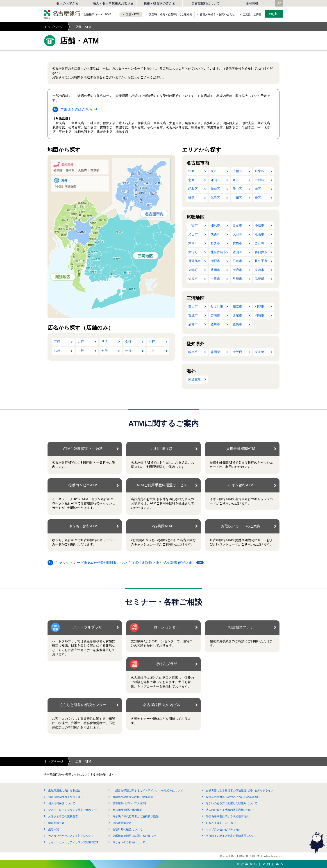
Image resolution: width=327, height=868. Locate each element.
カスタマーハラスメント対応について (71, 836)
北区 (191, 180)
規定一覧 (54, 829)
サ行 (104, 342)
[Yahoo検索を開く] (279, 4)
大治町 (193, 252)
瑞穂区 (215, 189)
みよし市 (217, 306)
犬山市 (193, 234)
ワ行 (152, 351)
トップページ (54, 27)
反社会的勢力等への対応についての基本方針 (233, 797)
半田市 (215, 279)
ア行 (57, 342)
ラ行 (128, 351)
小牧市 (259, 225)
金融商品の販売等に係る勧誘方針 (133, 797)
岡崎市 (259, 315)
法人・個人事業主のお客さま (113, 3)
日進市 (237, 261)
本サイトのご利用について (129, 842)
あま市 (215, 243)
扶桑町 (215, 234)
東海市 (259, 270)
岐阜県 (193, 352)
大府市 (237, 270)
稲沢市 (215, 225)
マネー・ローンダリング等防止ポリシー (73, 810)
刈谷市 (259, 306)
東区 (214, 171)
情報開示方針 (56, 823)
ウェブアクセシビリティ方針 (223, 829)
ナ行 (152, 342)
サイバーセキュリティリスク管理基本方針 (74, 842)
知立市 (237, 306)
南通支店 (195, 379)
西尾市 (237, 315)
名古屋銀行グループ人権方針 (130, 803)
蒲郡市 (193, 324)
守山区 (215, 180)
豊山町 (237, 252)
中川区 (237, 198)
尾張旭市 (195, 261)
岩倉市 (237, 225)
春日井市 (261, 252)
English (274, 14)
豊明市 (215, 270)
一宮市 (193, 225)
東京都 (259, 352)
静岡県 (215, 352)
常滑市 (237, 279)
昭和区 (193, 189)
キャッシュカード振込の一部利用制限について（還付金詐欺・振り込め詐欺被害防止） (127, 564)
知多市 (193, 279)
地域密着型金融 (122, 823)
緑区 (258, 198)
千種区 (237, 171)
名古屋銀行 (62, 14)
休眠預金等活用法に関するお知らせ (134, 836)
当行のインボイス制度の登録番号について (232, 836)
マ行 (81, 351)
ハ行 (57, 351)
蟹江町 (259, 243)
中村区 (259, 180)
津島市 (193, 243)
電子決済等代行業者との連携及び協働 (136, 816)
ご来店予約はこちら (76, 109)
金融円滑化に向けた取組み (64, 791)
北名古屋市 (218, 252)
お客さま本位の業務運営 (63, 816)
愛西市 (237, 243)
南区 (258, 189)
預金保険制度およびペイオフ (66, 797)
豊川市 (215, 324)
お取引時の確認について (127, 829)
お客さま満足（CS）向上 (221, 823)
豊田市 (193, 306)
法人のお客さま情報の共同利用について (230, 810)
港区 (191, 198)
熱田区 (215, 198)
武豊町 (259, 279)
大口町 (237, 234)
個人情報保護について (62, 803)
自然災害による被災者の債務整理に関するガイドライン (240, 791)
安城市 (193, 315)
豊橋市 (237, 324)
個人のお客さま (67, 3)
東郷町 (193, 270)
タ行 (128, 342)
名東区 (259, 171)
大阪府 (237, 352)
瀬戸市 (215, 261)
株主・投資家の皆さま (159, 3)
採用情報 (252, 3)
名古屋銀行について (206, 3)
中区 (191, 171)
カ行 (81, 342)
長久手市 (261, 261)
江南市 (259, 234)
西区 (236, 180)
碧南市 (215, 315)
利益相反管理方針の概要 (127, 810)
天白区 (237, 189)
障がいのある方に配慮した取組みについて (232, 803)
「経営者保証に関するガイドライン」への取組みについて (148, 791)
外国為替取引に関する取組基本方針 (227, 816)
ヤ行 (104, 351)
